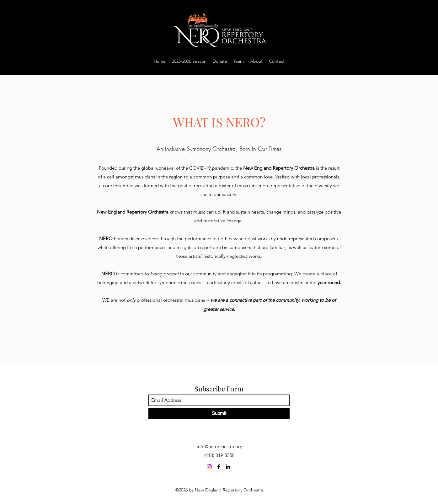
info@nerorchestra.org (220, 446)
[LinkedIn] (228, 467)
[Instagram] (209, 467)
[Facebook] (219, 467)
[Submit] (219, 413)
